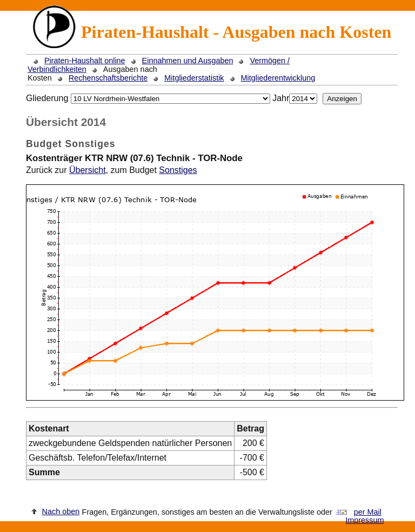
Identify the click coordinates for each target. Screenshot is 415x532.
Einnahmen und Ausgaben (188, 61)
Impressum (364, 520)
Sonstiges (178, 170)
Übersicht (88, 170)
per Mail (368, 512)
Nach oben (61, 511)
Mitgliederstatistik (194, 78)
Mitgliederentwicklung (278, 78)
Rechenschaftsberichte (108, 78)
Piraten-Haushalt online (85, 61)
